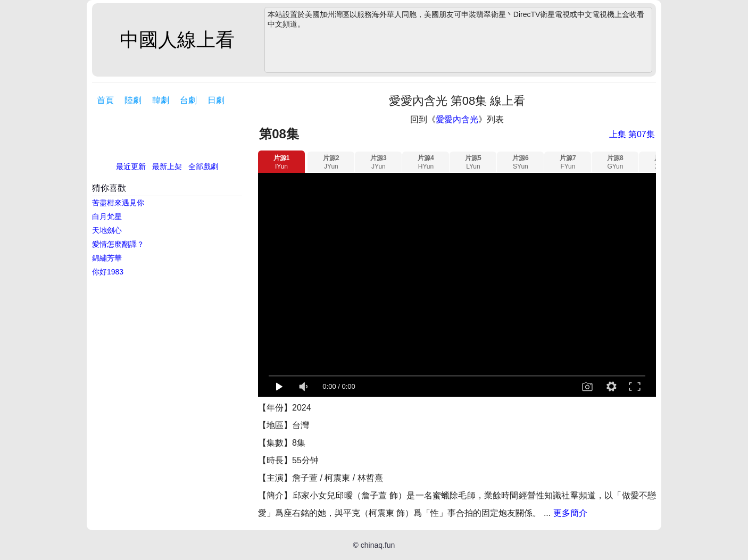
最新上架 (167, 166)
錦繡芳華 (107, 258)
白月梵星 (107, 216)
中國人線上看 (177, 40)
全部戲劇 (203, 166)
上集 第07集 (632, 134)
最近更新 (131, 166)
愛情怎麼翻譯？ (118, 244)
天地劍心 (107, 230)
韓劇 (161, 100)
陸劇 (133, 100)
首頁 (105, 100)
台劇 (188, 100)
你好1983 (108, 272)
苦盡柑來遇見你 (118, 203)
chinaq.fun (378, 545)
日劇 (216, 100)
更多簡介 (570, 513)
